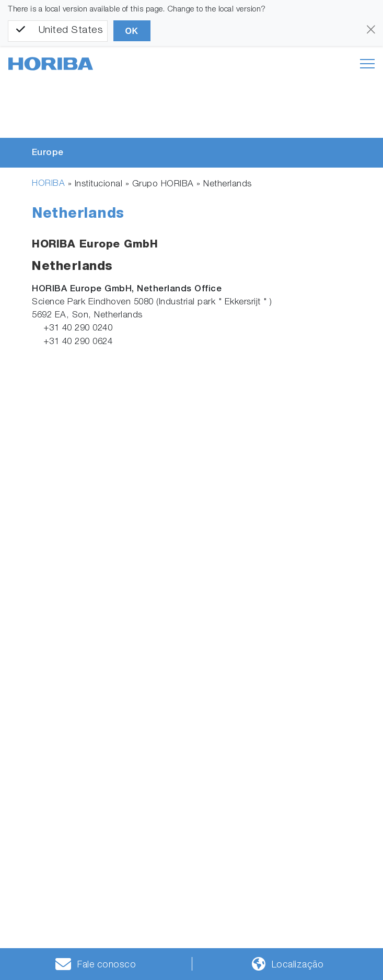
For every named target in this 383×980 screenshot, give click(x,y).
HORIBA (48, 184)
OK (132, 31)
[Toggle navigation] (367, 64)
